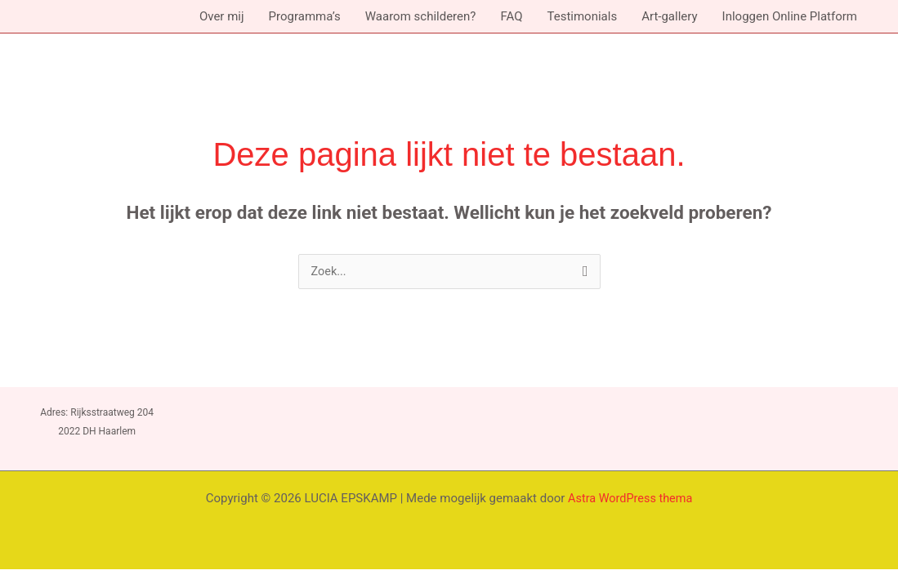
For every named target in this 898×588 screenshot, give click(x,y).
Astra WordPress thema (630, 499)
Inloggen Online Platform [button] (790, 16)
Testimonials (582, 16)
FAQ (511, 16)
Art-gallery (669, 16)
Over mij (222, 16)
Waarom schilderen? (421, 16)
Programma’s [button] (305, 16)
